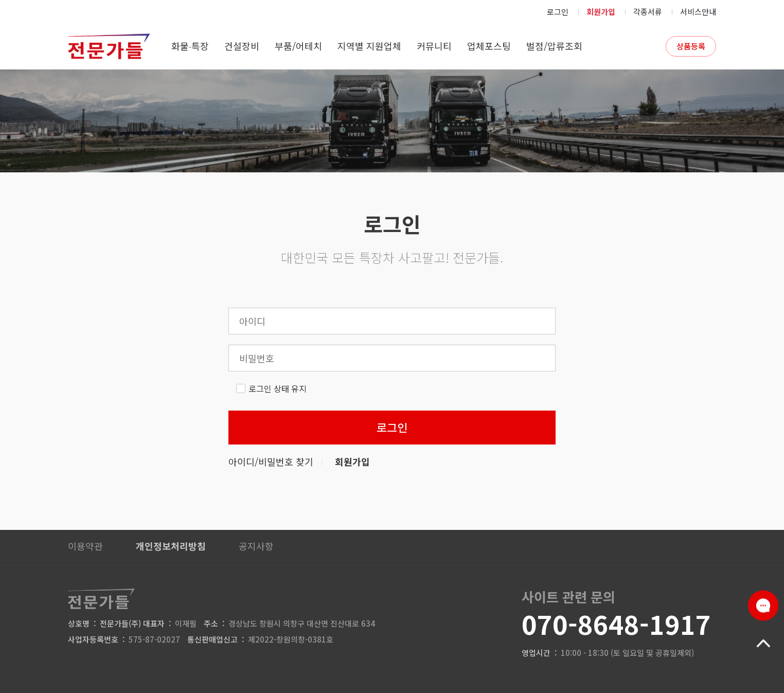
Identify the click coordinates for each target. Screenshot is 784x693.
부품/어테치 (298, 46)
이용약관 (85, 546)
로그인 (558, 12)
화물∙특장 (190, 46)
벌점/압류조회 (554, 46)
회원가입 (601, 12)
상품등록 (691, 46)
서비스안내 (698, 12)
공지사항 (256, 546)
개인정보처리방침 (171, 546)
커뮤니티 (434, 46)
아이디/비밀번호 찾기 (271, 461)
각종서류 (648, 12)
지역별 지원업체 (369, 46)
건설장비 (242, 46)
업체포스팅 (489, 46)
